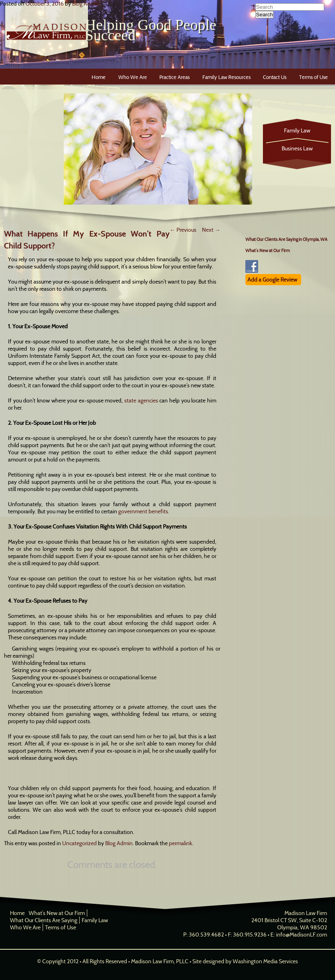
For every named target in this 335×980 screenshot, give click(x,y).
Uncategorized (79, 843)
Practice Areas (174, 77)
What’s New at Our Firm (268, 250)
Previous (183, 230)
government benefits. (144, 511)
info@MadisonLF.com (302, 935)
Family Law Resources (226, 77)
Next (211, 230)
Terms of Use (313, 77)
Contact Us (275, 77)
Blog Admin (86, 4)
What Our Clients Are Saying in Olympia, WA (286, 239)
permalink (180, 843)
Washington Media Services (265, 961)
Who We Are (133, 77)
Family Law (297, 130)
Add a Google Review (272, 280)
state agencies (141, 400)
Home (99, 77)
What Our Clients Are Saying (44, 920)
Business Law (297, 148)
